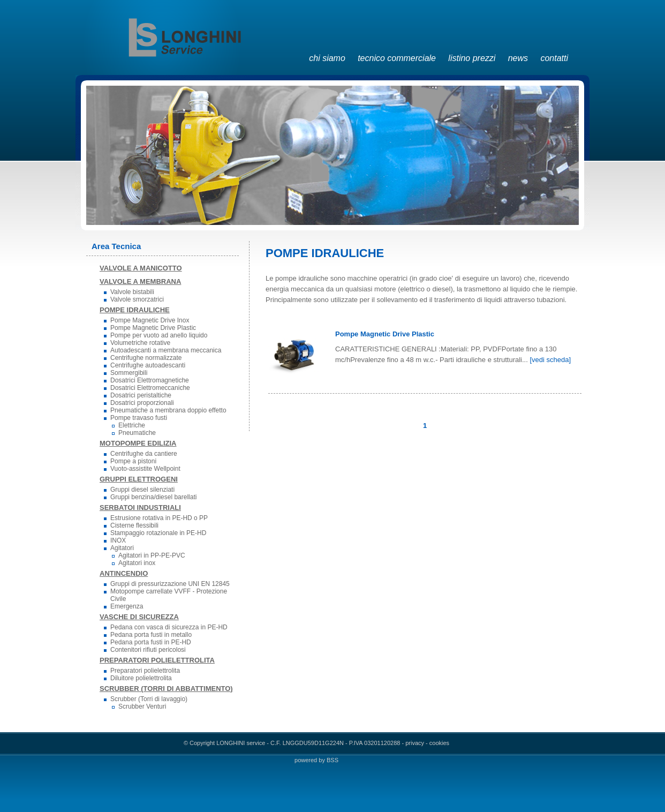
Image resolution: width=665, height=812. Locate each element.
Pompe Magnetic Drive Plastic (153, 328)
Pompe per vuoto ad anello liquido (159, 335)
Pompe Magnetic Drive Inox (150, 320)
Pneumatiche (137, 433)
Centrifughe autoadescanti (148, 365)
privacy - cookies (427, 743)
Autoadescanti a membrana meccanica (166, 350)
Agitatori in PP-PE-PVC (152, 555)
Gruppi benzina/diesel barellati (153, 497)
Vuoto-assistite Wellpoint (145, 469)
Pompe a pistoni (133, 461)
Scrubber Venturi (142, 706)
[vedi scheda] (550, 360)
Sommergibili (129, 373)
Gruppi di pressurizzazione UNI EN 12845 (170, 584)
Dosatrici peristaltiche (141, 395)
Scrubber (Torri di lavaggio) (149, 699)
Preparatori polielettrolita (145, 671)
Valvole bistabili (132, 292)
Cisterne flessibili (134, 525)
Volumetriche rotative (140, 343)
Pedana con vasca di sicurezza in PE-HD (169, 627)
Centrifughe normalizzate (146, 358)
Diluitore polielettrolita (141, 678)
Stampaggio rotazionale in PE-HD (158, 533)
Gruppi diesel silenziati (142, 490)
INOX (118, 540)
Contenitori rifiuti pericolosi (148, 650)
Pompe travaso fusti (139, 418)
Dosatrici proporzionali (142, 403)
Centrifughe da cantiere (144, 454)
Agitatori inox (137, 563)
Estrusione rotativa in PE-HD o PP (159, 518)
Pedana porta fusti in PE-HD (151, 642)
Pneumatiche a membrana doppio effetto (168, 410)
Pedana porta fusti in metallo (151, 635)
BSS (333, 760)
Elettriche (132, 425)
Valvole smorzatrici (137, 299)
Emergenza (127, 606)
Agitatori (122, 548)
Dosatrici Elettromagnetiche (150, 380)
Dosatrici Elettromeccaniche (150, 388)
